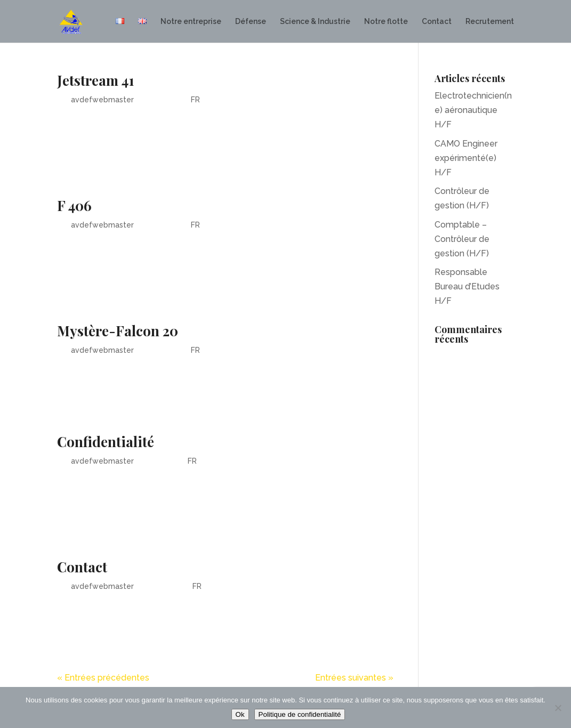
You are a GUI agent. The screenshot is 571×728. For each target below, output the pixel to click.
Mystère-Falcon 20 (118, 331)
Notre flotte (386, 22)
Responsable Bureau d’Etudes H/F (467, 286)
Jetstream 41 (96, 80)
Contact (437, 22)
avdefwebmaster (102, 100)
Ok (240, 714)
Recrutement (490, 22)
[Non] (558, 708)
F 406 (74, 205)
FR (195, 100)
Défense (251, 22)
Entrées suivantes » (354, 678)
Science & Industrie (315, 22)
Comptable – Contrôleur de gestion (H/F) (462, 239)
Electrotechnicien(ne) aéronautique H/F (473, 110)
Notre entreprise (191, 22)
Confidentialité (106, 442)
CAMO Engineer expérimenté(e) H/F (466, 158)
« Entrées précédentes (103, 678)
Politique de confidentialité (300, 714)
